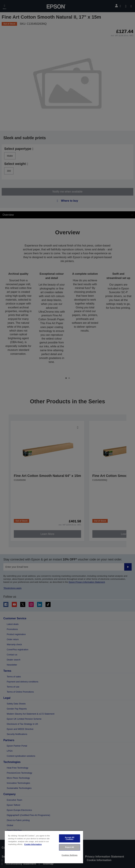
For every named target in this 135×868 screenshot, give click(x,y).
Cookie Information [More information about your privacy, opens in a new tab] (33, 844)
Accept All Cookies (69, 838)
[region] (44, 847)
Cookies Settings (70, 855)
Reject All (70, 847)
